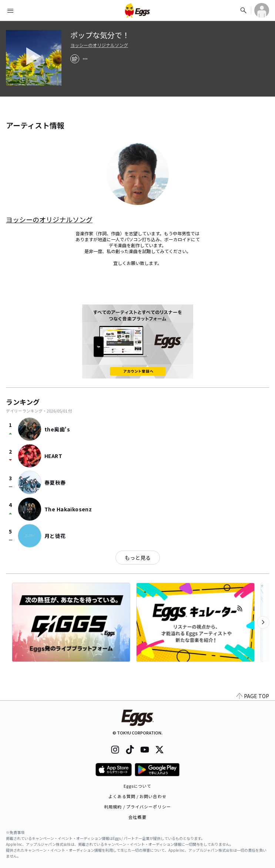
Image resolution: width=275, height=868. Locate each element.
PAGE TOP (253, 696)
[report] (85, 59)
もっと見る (138, 558)
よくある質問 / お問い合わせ (137, 796)
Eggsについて (138, 786)
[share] (75, 59)
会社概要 (137, 817)
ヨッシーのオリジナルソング (99, 45)
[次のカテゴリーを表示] (263, 622)
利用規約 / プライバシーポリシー (137, 807)
